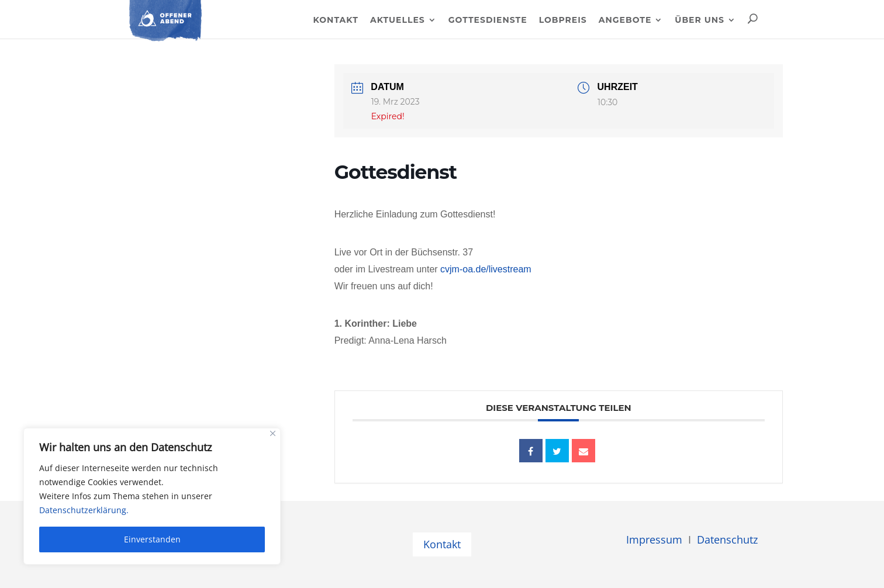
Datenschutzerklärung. (84, 510)
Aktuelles (398, 20)
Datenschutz (727, 539)
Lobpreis (563, 20)
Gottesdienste (488, 20)
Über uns (700, 20)
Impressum (654, 539)
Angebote (625, 20)
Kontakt (335, 20)
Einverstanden (152, 539)
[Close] (273, 433)
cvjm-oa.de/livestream (486, 269)
